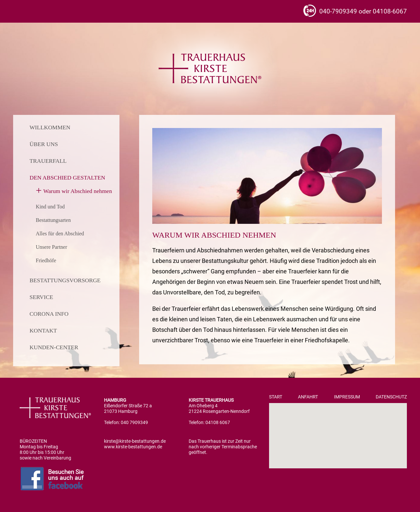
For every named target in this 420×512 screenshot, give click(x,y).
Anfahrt (308, 397)
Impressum (347, 397)
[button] (338, 430)
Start (276, 397)
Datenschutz (391, 397)
